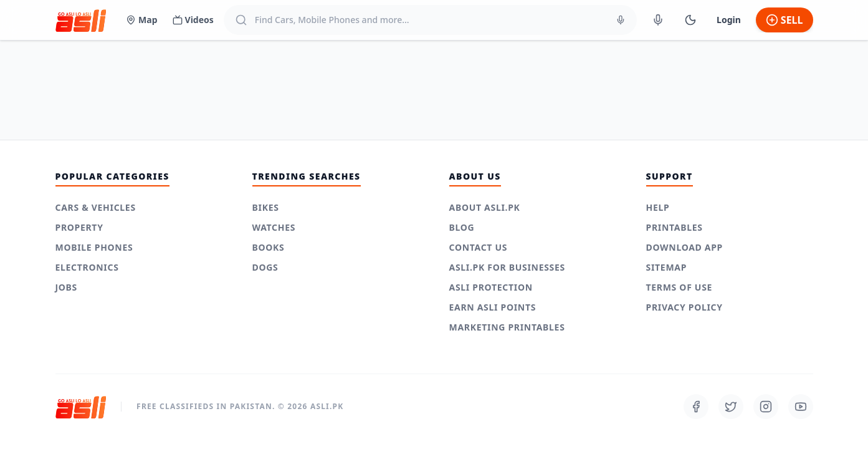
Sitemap (667, 267)
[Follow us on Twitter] (731, 407)
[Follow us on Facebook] (696, 407)
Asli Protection (491, 287)
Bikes (266, 207)
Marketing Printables (507, 327)
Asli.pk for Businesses (507, 267)
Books (269, 247)
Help (658, 207)
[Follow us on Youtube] (801, 407)
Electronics (87, 267)
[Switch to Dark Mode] (690, 20)
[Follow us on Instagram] (766, 407)
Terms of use (680, 287)
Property (79, 227)
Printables (675, 227)
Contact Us (479, 247)
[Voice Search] (621, 20)
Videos (193, 20)
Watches (274, 227)
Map (141, 20)
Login (729, 20)
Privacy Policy (684, 307)
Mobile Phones (94, 247)
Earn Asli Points (493, 307)
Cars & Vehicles (96, 207)
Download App (685, 247)
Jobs (67, 287)
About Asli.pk (485, 207)
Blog (462, 227)
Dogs (265, 267)
